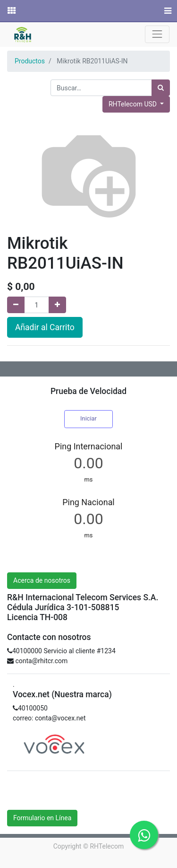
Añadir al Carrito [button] (45, 327)
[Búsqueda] (161, 88)
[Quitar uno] (16, 305)
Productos (30, 61)
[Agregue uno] (57, 305)
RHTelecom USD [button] (133, 104)
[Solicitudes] (11, 11)
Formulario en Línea (42, 818)
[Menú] (167, 11)
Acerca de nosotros (42, 580)
